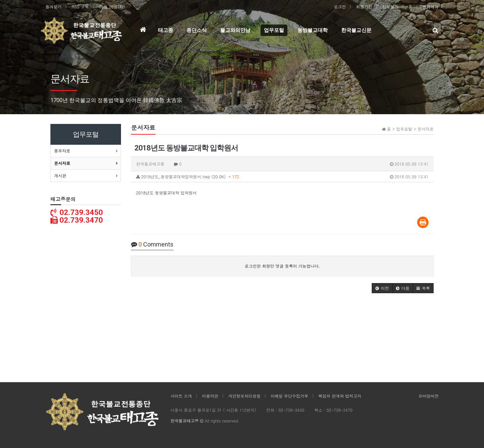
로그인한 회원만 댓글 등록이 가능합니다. (283, 266)
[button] (382, 288)
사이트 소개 (181, 396)
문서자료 (62, 163)
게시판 (60, 175)
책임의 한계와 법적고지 (340, 396)
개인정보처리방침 (244, 396)
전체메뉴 (431, 7)
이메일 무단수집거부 (289, 396)
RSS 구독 (80, 7)
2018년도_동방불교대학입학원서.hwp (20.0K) (282, 177)
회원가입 (364, 7)
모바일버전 (429, 396)
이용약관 (210, 396)
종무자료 (62, 151)
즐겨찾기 (53, 7)
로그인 (340, 7)
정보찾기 (390, 7)
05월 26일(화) (112, 7)
